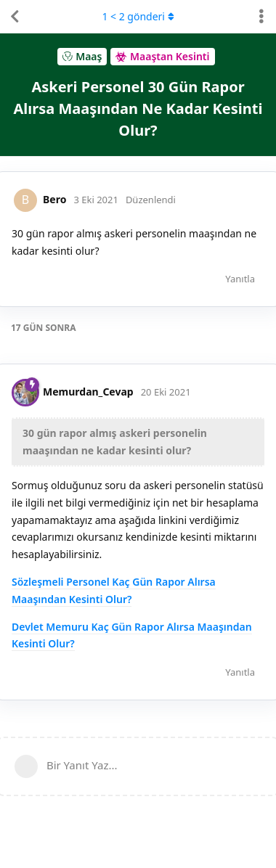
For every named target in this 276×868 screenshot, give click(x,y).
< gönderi (138, 16)
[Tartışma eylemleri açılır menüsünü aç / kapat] (261, 17)
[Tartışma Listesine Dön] (15, 17)
